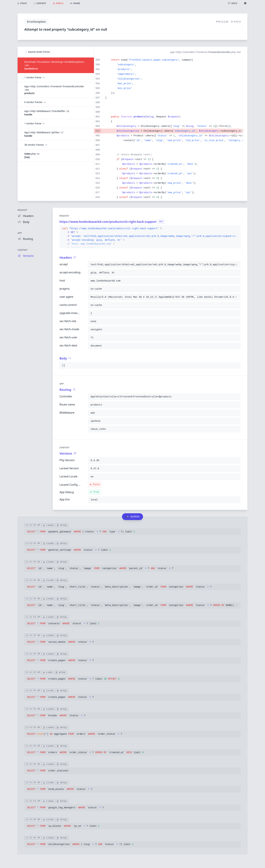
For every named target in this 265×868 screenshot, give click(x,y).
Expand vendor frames (38, 52)
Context (23, 250)
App (20, 233)
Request (22, 210)
